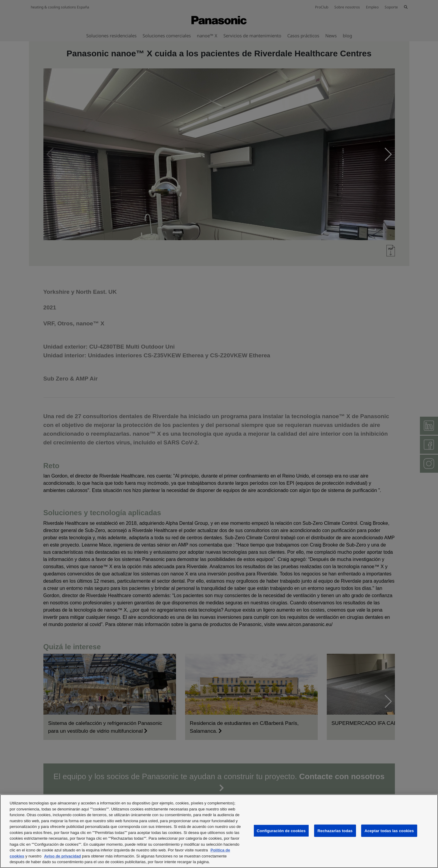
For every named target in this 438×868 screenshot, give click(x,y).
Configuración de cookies (281, 830)
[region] (219, 831)
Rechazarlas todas (335, 830)
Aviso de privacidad (62, 856)
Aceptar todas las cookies (389, 830)
